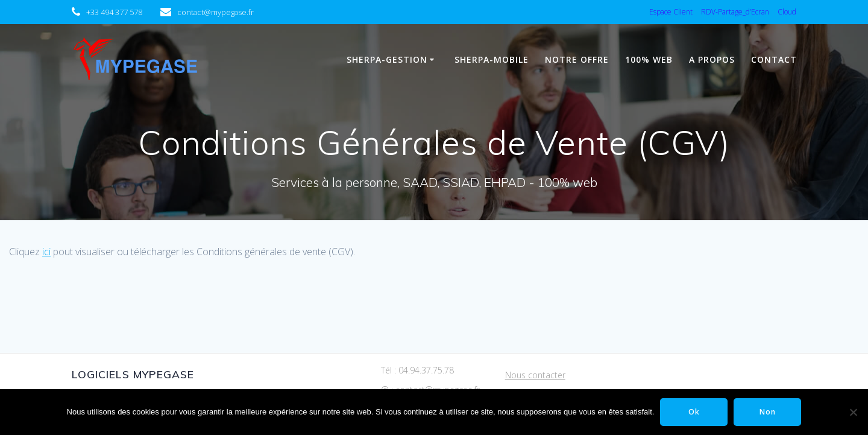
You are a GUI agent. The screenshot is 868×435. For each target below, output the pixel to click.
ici (46, 252)
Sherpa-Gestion (387, 59)
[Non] (853, 412)
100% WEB (649, 59)
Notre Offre (577, 59)
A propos (712, 59)
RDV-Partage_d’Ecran (735, 12)
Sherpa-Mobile (492, 59)
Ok (694, 412)
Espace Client (671, 12)
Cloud (787, 12)
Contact (774, 59)
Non (768, 412)
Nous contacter (535, 375)
